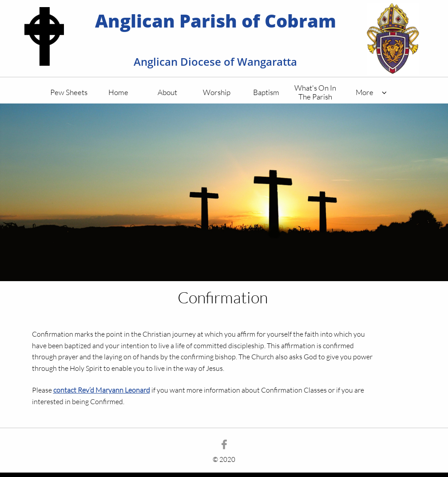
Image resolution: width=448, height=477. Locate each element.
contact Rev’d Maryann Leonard (102, 390)
